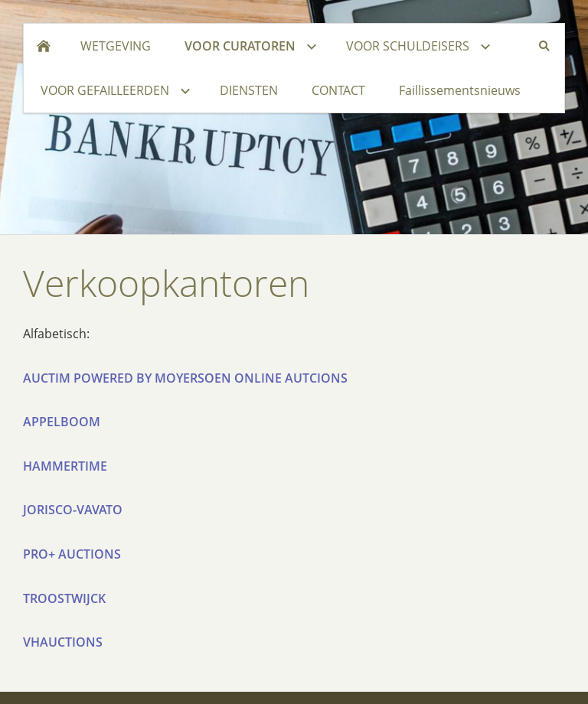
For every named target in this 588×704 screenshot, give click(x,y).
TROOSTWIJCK (64, 598)
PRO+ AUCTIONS (72, 554)
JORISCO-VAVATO (73, 510)
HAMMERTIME (65, 466)
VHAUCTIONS (63, 642)
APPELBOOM (62, 422)
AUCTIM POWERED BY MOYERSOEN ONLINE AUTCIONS (185, 378)
